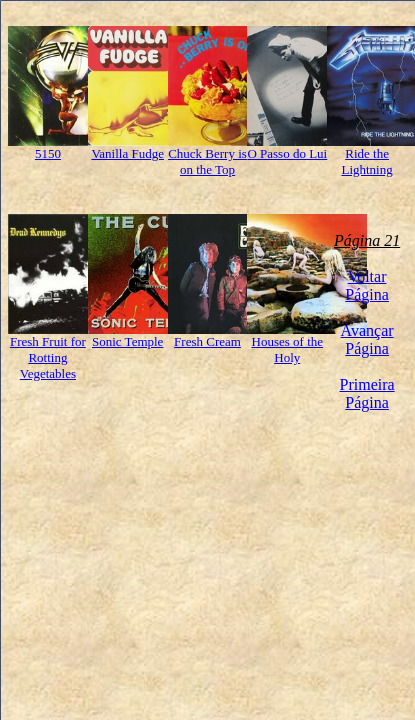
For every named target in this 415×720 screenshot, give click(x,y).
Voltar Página (367, 285)
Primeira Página (367, 393)
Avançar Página (367, 339)
